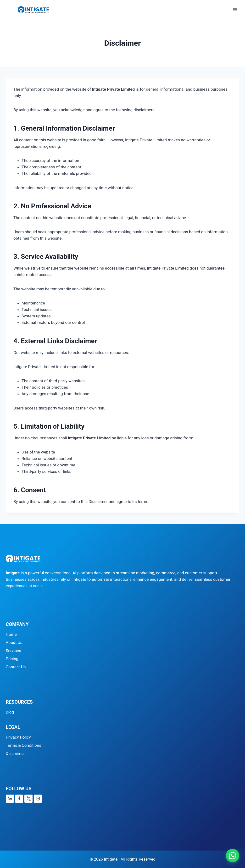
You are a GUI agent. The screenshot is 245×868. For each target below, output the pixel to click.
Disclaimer (15, 753)
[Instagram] (38, 799)
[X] (28, 799)
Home (11, 634)
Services (13, 651)
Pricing (12, 659)
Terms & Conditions (23, 745)
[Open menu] (235, 9)
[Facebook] (19, 799)
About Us (14, 642)
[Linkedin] (10, 799)
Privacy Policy (18, 737)
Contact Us (16, 667)
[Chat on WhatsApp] (233, 856)
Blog (10, 712)
